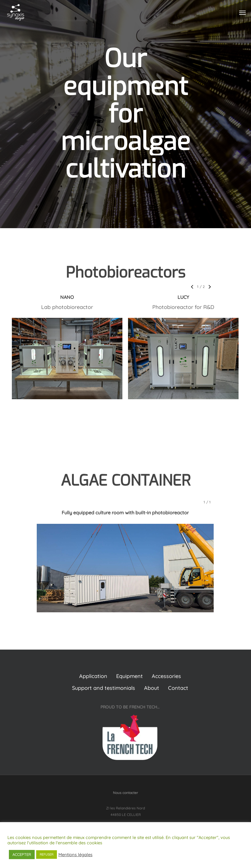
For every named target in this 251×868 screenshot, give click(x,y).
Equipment (130, 676)
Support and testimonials (104, 688)
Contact (178, 688)
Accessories (166, 676)
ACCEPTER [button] (22, 854)
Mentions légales (75, 855)
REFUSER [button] (47, 854)
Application (93, 676)
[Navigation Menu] (242, 12)
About (152, 688)
